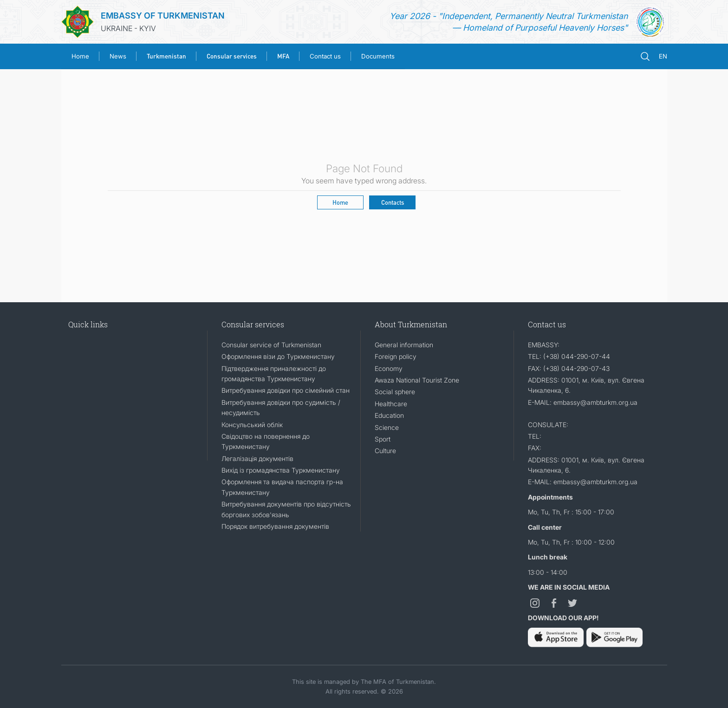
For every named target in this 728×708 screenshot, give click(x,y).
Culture (385, 451)
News (118, 56)
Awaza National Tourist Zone (417, 380)
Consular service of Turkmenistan (271, 345)
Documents (378, 56)
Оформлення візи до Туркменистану (278, 356)
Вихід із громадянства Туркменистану (281, 470)
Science (387, 427)
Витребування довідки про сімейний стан (286, 390)
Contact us (325, 56)
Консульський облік (252, 425)
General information (404, 345)
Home (80, 56)
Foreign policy (396, 356)
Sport (383, 439)
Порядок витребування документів (275, 526)
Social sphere (395, 392)
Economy (389, 368)
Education (389, 415)
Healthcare (391, 404)
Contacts (393, 202)
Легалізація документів (257, 458)
